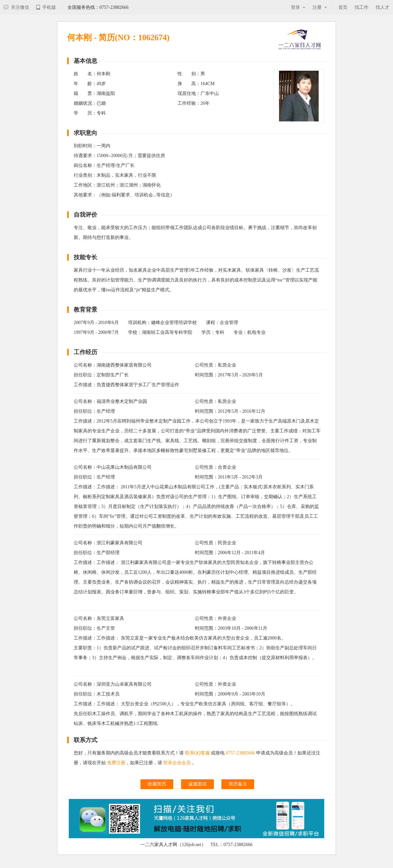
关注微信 (16, 7)
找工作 (362, 7)
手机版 (46, 7)
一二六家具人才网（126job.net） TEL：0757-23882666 (196, 845)
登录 (298, 7)
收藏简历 (157, 784)
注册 (320, 7)
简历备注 (238, 784)
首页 (343, 7)
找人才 (383, 7)
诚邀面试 (197, 784)
